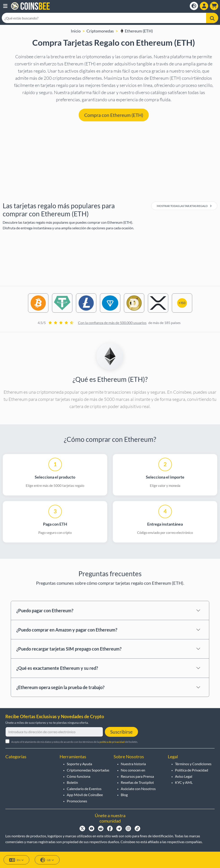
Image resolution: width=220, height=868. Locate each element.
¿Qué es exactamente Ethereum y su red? (57, 668)
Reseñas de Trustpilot (137, 782)
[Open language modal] (194, 6)
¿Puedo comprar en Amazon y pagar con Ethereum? (67, 630)
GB (47, 860)
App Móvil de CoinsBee (85, 795)
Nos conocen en (133, 770)
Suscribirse (121, 732)
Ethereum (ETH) (136, 31)
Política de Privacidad (192, 770)
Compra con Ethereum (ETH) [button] (114, 115)
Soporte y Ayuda (79, 764)
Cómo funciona (79, 776)
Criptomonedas (100, 31)
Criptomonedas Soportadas (88, 770)
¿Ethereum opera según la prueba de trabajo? (60, 687)
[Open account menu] (204, 6)
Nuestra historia (133, 764)
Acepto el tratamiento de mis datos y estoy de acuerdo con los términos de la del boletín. (75, 742)
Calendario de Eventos (84, 789)
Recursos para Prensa (137, 776)
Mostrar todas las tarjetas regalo (184, 206)
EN (16, 860)
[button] (5, 6)
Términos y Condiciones (193, 764)
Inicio (76, 31)
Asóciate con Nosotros (138, 789)
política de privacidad (112, 742)
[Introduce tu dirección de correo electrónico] (54, 732)
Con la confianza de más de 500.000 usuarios (112, 323)
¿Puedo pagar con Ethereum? (45, 610)
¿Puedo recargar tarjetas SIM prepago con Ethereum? (69, 649)
